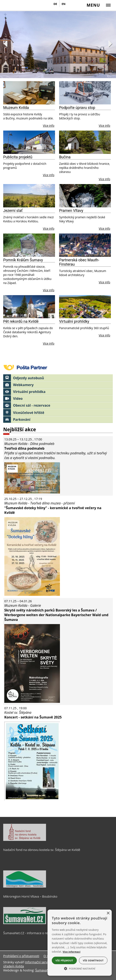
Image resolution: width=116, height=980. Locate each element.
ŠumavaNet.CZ (46, 970)
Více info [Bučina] (104, 179)
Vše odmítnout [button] (93, 960)
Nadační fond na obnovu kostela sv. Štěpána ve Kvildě (42, 850)
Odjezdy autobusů (24, 378)
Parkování (17, 419)
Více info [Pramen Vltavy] (104, 228)
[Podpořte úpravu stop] (85, 93)
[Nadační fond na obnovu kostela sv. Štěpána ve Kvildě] (25, 840)
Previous (5, 44)
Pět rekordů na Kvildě (21, 321)
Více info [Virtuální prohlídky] (104, 335)
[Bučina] (85, 142)
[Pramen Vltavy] (85, 196)
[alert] (80, 943)
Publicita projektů (18, 157)
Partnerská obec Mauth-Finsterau (79, 262)
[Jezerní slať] (29, 196)
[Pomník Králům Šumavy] (29, 245)
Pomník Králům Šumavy (23, 260)
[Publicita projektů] (29, 142)
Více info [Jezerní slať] (49, 228)
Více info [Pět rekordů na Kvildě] (49, 343)
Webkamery (18, 385)
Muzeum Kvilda (16, 108)
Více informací (72, 952)
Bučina (65, 157)
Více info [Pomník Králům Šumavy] (49, 290)
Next (111, 44)
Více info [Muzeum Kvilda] (49, 126)
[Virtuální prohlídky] (85, 307)
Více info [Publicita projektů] (49, 175)
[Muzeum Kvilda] (29, 93)
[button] (80, 968)
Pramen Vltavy (71, 211)
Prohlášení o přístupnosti (21, 956)
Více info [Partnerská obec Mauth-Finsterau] (104, 282)
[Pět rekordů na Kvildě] (29, 307)
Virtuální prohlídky (74, 321)
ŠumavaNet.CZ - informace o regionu (30, 933)
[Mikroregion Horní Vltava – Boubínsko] (25, 886)
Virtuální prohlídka (24, 392)
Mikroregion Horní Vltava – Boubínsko (30, 896)
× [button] (108, 913)
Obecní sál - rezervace (27, 405)
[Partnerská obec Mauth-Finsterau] (85, 245)
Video (13, 399)
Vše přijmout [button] (64, 960)
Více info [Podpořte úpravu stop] (104, 126)
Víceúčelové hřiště (24, 413)
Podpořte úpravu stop (77, 108)
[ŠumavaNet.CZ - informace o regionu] (25, 923)
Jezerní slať (13, 211)
